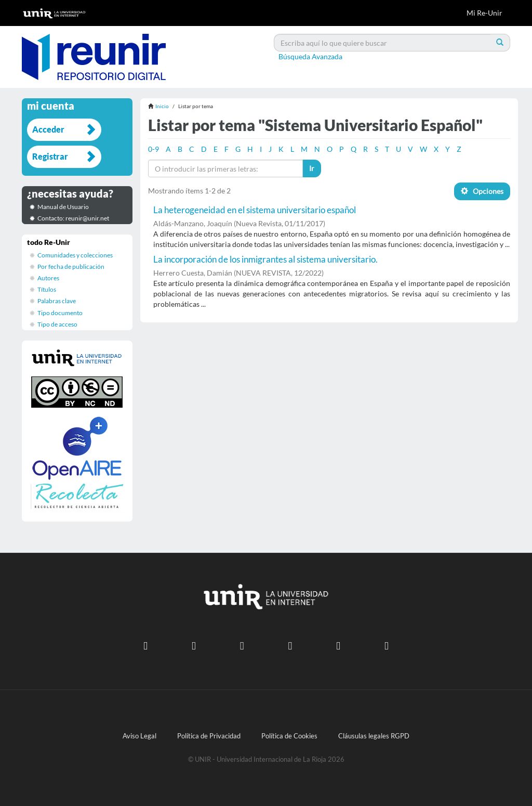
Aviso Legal (139, 736)
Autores (48, 278)
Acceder (48, 129)
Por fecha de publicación (71, 266)
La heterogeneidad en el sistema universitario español (255, 210)
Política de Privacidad (209, 736)
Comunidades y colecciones (75, 255)
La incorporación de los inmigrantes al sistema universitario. (265, 259)
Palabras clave (57, 301)
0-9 (154, 149)
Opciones (482, 191)
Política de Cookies (289, 736)
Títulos (47, 289)
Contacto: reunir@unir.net (73, 218)
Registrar (50, 156)
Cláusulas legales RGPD (374, 736)
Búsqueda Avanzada (310, 56)
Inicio (162, 106)
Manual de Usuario (63, 207)
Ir (312, 168)
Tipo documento (60, 313)
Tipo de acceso (57, 324)
